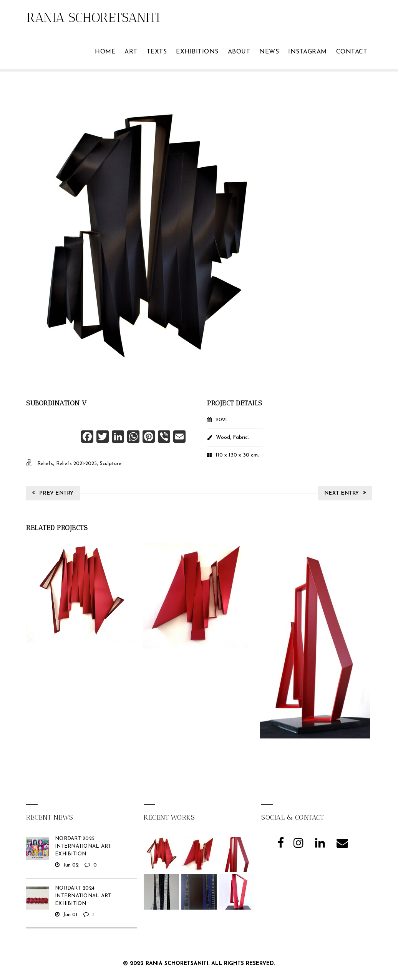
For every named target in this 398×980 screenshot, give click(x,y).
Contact (352, 52)
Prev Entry (53, 493)
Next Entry (345, 493)
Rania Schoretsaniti (177, 964)
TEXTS (157, 52)
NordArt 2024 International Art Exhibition (83, 896)
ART (131, 52)
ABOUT (239, 52)
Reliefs (45, 464)
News (269, 52)
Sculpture (111, 464)
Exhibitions (197, 52)
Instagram (308, 52)
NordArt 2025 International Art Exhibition (83, 846)
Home (105, 52)
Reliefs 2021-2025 (76, 464)
